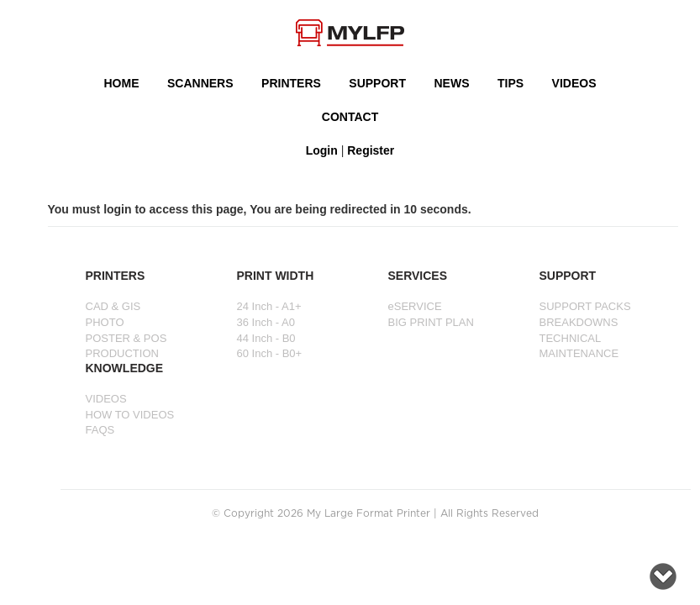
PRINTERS (291, 83)
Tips (511, 83)
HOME (122, 83)
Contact (350, 117)
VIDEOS (574, 83)
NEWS (452, 83)
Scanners (200, 83)
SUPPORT (377, 83)
